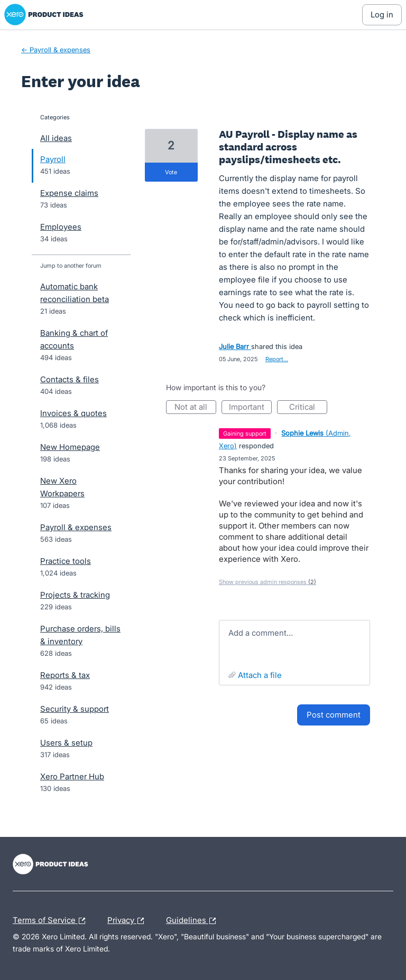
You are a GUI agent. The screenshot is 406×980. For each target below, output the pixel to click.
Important (250, 408)
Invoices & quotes (73, 413)
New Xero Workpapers (62, 487)
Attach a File (260, 675)
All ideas (56, 138)
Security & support (75, 709)
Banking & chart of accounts (74, 339)
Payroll (53, 159)
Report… (277, 359)
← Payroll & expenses (56, 50)
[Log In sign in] (382, 15)
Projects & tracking (75, 595)
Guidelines (193, 921)
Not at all (195, 408)
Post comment (334, 715)
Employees (61, 227)
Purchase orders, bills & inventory (80, 635)
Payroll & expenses (76, 527)
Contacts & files (70, 379)
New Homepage (70, 447)
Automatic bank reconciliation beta (75, 293)
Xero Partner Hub (72, 776)
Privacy (128, 921)
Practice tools (66, 561)
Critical (308, 408)
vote (171, 172)
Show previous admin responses (267, 582)
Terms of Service (52, 921)
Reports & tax (65, 675)
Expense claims (69, 193)
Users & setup (66, 743)
